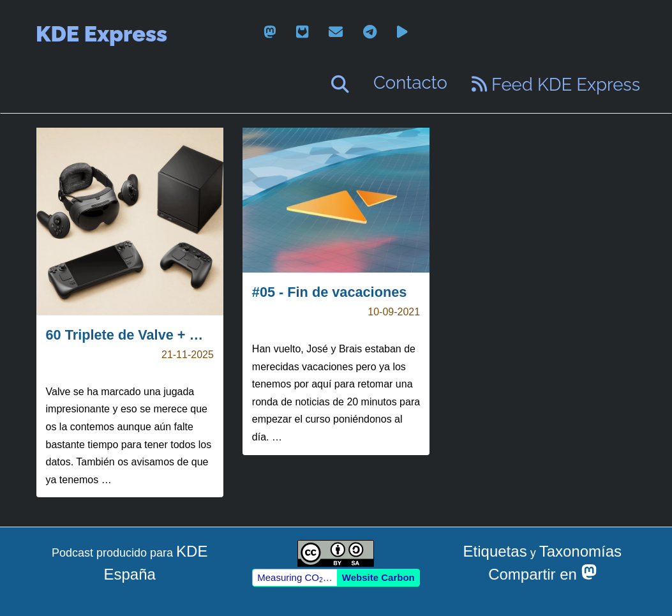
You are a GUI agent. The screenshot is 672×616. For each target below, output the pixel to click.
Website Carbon (378, 577)
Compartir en (542, 574)
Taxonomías (580, 551)
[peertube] (402, 32)
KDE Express (101, 34)
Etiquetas (495, 551)
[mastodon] (270, 32)
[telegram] (370, 32)
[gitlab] (302, 32)
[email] (336, 32)
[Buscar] (340, 84)
